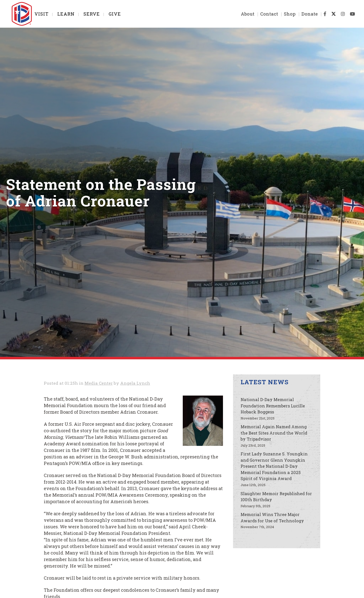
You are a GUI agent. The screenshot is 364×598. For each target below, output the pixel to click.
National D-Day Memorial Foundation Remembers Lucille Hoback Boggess (276, 406)
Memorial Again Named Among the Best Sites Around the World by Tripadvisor (276, 435)
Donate (305, 14)
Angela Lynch (141, 383)
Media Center (102, 383)
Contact (265, 14)
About (243, 14)
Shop (285, 14)
